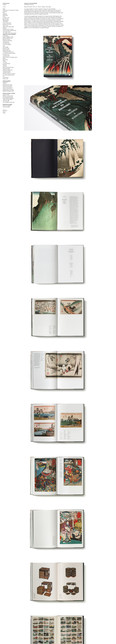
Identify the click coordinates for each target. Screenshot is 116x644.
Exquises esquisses (6, 50)
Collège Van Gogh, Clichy (7, 100)
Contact (4, 112)
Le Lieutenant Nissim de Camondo (9, 53)
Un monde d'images (6, 69)
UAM (4, 46)
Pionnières (5, 28)
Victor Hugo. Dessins (7, 32)
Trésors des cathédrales (7, 45)
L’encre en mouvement (7, 23)
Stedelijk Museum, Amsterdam (8, 90)
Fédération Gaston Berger (7, 86)
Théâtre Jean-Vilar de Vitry (8, 70)
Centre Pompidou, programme (8, 98)
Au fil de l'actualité (6, 107)
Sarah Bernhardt (6, 20)
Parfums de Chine (6, 48)
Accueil (4, 7)
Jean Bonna (5, 66)
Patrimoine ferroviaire (7, 51)
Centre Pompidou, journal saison (9, 102)
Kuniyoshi (5, 65)
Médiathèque (5, 82)
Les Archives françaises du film (8, 75)
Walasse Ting (5, 60)
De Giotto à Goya (6, 55)
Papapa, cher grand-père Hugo (8, 67)
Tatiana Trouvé (5, 25)
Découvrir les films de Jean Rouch (9, 74)
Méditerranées (5, 15)
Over (4, 76)
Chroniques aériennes (7, 72)
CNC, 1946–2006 (6, 101)
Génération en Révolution (7, 41)
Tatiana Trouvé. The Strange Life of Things (11, 10)
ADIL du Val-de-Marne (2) (8, 89)
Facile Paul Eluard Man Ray (8, 97)
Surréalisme (5, 11)
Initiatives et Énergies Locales (8, 91)
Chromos (4, 84)
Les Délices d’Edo (6, 18)
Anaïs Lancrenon (6, 3)
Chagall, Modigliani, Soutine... (8, 37)
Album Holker (5, 22)
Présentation (5, 110)
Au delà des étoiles (6, 56)
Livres (4, 9)
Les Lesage (5, 62)
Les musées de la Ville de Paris (8, 52)
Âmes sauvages (5, 47)
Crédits (4, 113)
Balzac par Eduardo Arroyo (8, 38)
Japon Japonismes (6, 42)
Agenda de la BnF (6, 95)
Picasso (4, 17)
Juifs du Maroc (5, 36)
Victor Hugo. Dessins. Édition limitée (10, 33)
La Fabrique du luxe (6, 43)
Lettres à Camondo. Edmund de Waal (9, 31)
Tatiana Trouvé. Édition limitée (8, 27)
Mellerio (4, 61)
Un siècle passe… (6, 78)
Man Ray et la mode (6, 39)
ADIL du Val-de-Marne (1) (8, 87)
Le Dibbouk (5, 14)
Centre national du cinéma (7, 85)
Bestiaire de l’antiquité (7, 106)
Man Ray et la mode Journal (8, 96)
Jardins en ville (5, 79)
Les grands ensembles (7, 71)
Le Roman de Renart (6, 64)
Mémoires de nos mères (7, 24)
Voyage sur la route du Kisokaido (9, 34)
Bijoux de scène (6, 19)
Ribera (4, 13)
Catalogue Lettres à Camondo (8, 29)
